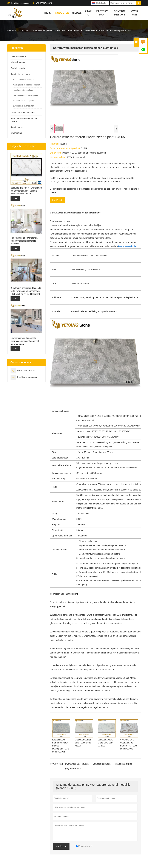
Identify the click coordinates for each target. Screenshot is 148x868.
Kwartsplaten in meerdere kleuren (26, 85)
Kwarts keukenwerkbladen (23, 113)
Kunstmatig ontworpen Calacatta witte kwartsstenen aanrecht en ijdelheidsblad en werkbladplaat (26, 291)
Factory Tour (102, 13)
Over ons (135, 13)
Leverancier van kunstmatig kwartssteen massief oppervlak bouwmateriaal (25, 341)
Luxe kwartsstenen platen (67, 30)
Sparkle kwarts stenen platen (24, 80)
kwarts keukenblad (123, 764)
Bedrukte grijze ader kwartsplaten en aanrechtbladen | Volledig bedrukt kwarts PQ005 (26, 191)
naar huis (12, 30)
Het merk (55, 144)
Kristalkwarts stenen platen (24, 101)
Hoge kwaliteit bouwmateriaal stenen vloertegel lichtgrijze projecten (24, 241)
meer (15, 198)
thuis (47, 13)
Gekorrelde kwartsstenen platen (25, 95)
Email (57, 200)
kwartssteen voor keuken (77, 764)
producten (61, 13)
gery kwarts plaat (73, 768)
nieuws (77, 13)
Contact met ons (120, 13)
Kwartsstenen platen (42, 30)
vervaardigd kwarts (102, 764)
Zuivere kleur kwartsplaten (23, 106)
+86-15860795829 (44, 3)
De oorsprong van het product (65, 148)
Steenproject (16, 133)
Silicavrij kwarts (18, 62)
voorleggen (61, 846)
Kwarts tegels (17, 127)
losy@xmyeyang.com (21, 3)
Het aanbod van (58, 157)
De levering (56, 153)
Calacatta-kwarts (18, 56)
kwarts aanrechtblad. (128, 246)
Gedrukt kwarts (18, 68)
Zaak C (88, 13)
